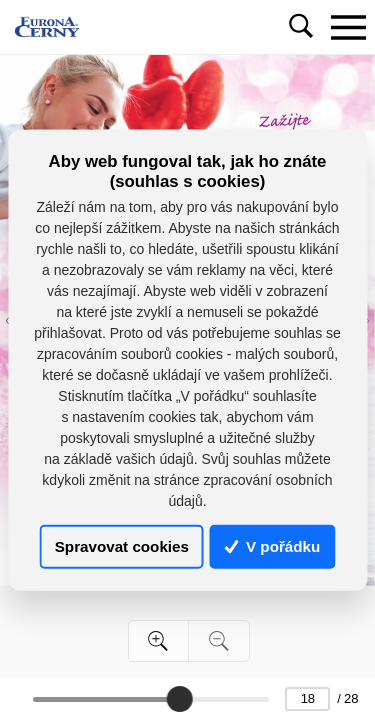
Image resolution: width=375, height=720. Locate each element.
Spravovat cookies (122, 546)
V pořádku (273, 546)
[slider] (180, 699)
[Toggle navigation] (348, 27)
